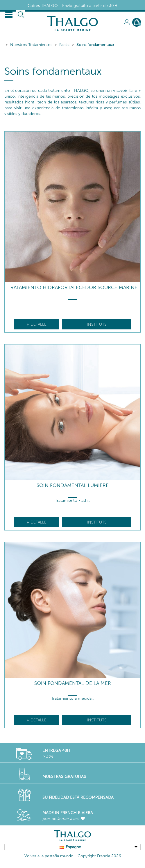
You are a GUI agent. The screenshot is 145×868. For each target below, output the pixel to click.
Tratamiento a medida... (73, 698)
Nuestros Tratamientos (31, 45)
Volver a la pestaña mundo (49, 856)
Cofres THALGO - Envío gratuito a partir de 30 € (72, 6)
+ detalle (36, 324)
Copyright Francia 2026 (99, 856)
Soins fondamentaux (95, 45)
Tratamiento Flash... (72, 500)
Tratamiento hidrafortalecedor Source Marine (72, 288)
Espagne (73, 847)
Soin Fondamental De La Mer (73, 683)
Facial (64, 45)
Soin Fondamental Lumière (73, 485)
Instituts (97, 324)
